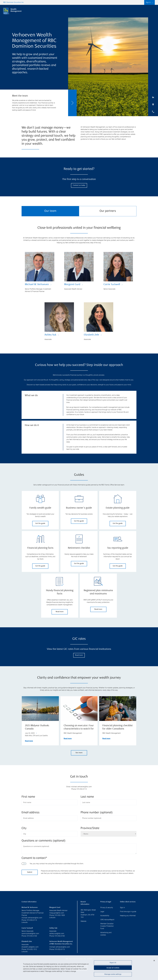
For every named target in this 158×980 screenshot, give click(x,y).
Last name (87, 797)
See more (79, 753)
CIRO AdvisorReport (107, 920)
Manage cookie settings (113, 975)
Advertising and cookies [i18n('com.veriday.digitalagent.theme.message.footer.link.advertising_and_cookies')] (106, 934)
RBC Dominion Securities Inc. (14, 2)
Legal (102, 912)
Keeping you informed (128, 916)
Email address (31, 813)
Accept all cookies (113, 968)
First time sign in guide (128, 912)
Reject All (113, 963)
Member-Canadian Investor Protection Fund (107, 926)
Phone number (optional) (97, 813)
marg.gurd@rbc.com (57, 913)
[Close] (154, 961)
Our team (50, 211)
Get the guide (40, 523)
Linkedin (25, 923)
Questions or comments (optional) (43, 841)
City (24, 828)
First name (28, 797)
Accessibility (105, 916)
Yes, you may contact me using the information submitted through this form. (57, 864)
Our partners (108, 211)
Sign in (122, 908)
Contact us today (79, 185)
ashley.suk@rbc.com (57, 934)
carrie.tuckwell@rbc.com (30, 934)
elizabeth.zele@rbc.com (30, 947)
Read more (60, 612)
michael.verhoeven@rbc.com (32, 918)
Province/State (90, 828)
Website (83, 921)
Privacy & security (107, 908)
